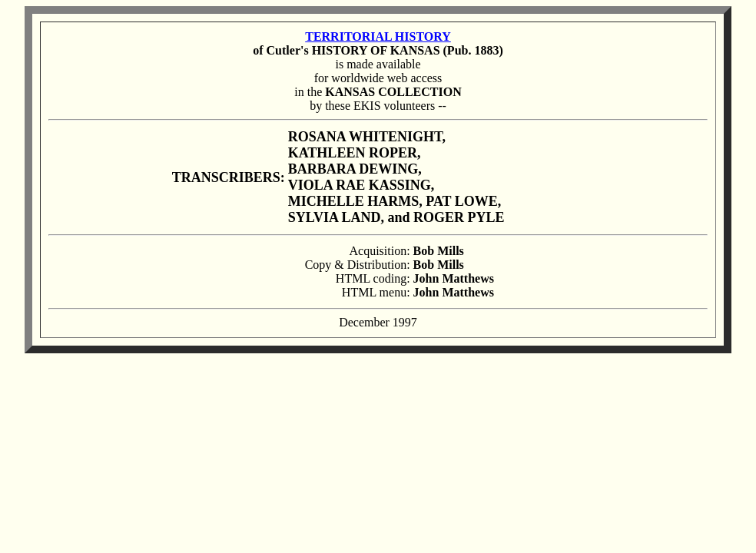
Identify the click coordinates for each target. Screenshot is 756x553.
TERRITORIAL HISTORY (378, 36)
